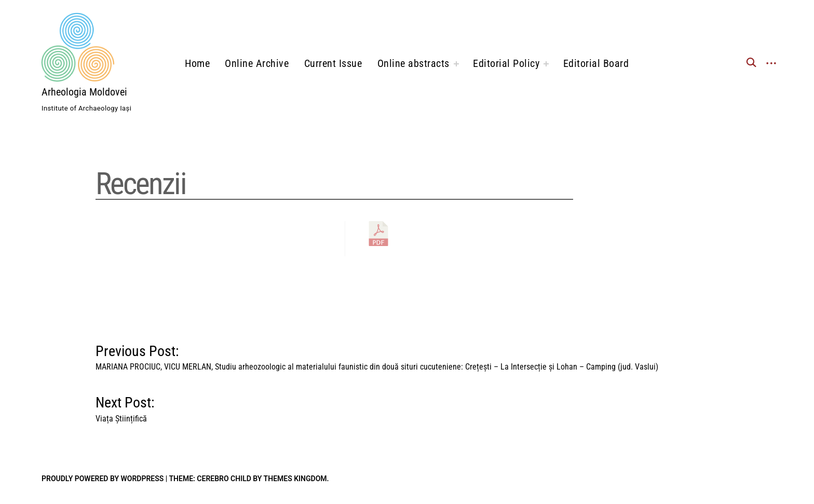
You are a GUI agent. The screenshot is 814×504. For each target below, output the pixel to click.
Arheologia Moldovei (84, 92)
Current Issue (333, 63)
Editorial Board (596, 63)
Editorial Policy (506, 63)
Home (197, 63)
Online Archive (257, 63)
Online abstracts (413, 63)
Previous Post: (377, 355)
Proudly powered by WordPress (103, 479)
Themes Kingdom (295, 479)
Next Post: (125, 407)
